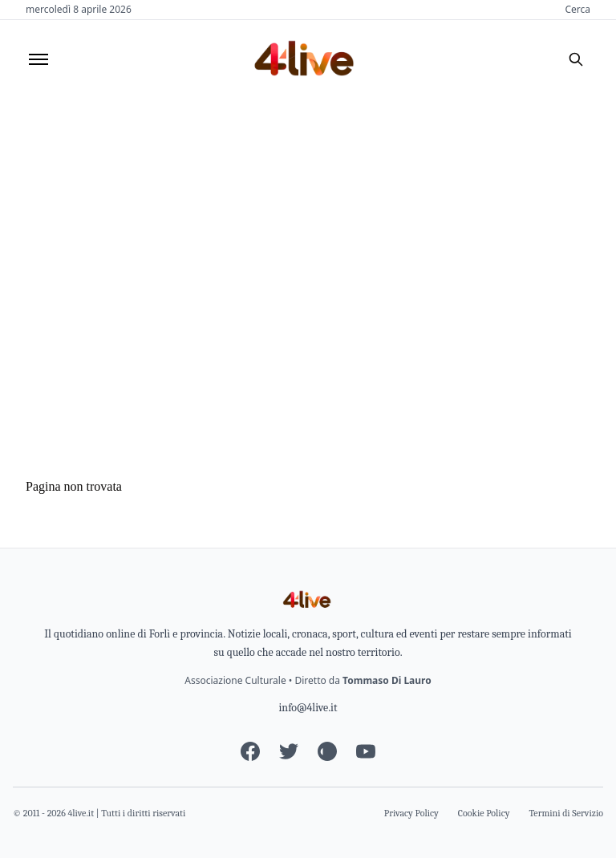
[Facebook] (250, 751)
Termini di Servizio (567, 813)
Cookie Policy (484, 813)
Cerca (577, 10)
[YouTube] (366, 751)
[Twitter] (289, 751)
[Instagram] (327, 751)
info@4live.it (308, 708)
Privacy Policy (411, 813)
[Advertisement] (308, 219)
